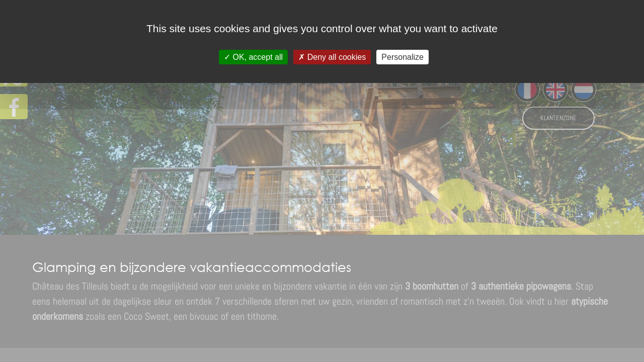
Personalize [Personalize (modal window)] (403, 57)
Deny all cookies (332, 57)
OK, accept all (253, 57)
